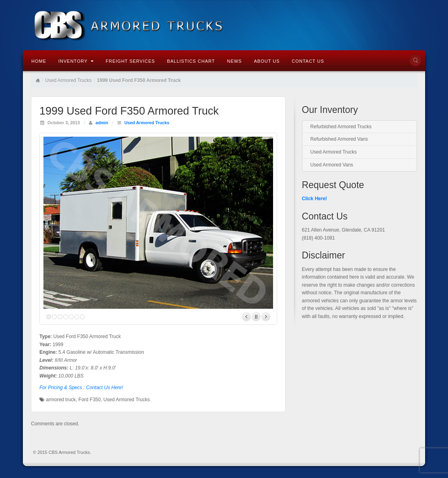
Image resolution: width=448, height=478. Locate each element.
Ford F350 (89, 400)
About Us (267, 61)
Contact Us (308, 61)
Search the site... (415, 60)
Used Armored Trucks (68, 80)
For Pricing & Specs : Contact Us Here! (81, 388)
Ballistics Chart (191, 61)
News (234, 61)
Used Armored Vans (332, 165)
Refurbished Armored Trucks (341, 127)
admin (102, 123)
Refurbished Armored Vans (339, 139)
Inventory (76, 61)
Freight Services (130, 61)
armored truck (61, 400)
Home (39, 61)
